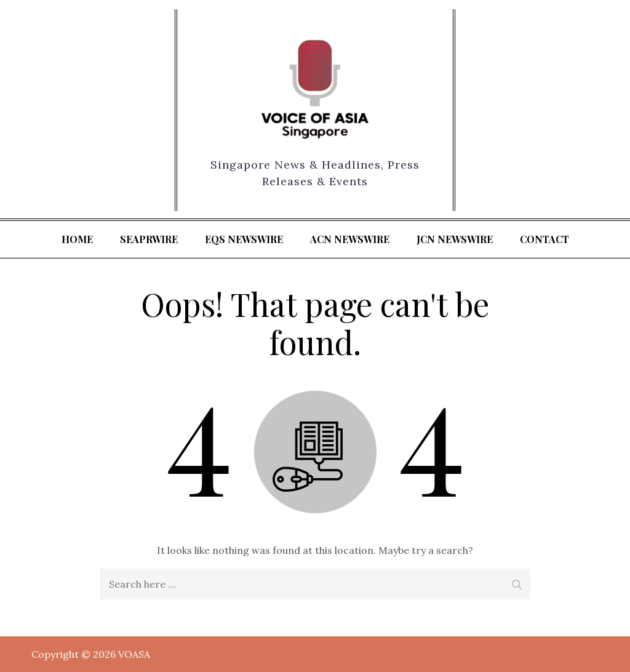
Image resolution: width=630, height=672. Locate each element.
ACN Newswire (350, 239)
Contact (544, 239)
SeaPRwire (149, 239)
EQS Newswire (244, 239)
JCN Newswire (455, 239)
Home (77, 239)
